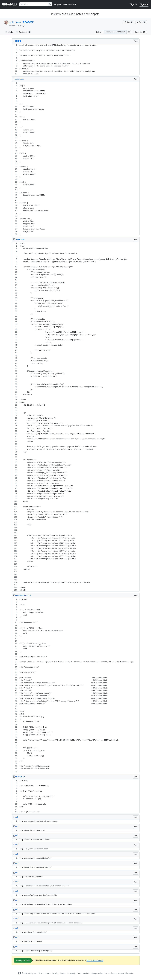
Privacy (48, 973)
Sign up (144, 4)
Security (55, 973)
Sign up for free (23, 960)
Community (71, 973)
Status (63, 973)
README (28, 22)
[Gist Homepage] (10, 4)
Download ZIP (140, 32)
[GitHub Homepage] (19, 973)
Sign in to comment (95, 960)
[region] (76, 60)
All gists (57, 4)
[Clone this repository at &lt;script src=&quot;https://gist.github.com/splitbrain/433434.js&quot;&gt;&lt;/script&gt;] (115, 32)
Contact (86, 973)
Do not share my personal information (119, 973)
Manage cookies (97, 973)
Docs (79, 973)
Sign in (134, 4)
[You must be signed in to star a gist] (129, 22)
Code (9, 32)
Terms (41, 973)
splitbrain (15, 22)
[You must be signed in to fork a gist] (141, 22)
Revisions (23, 32)
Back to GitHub (70, 4)
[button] (129, 32)
